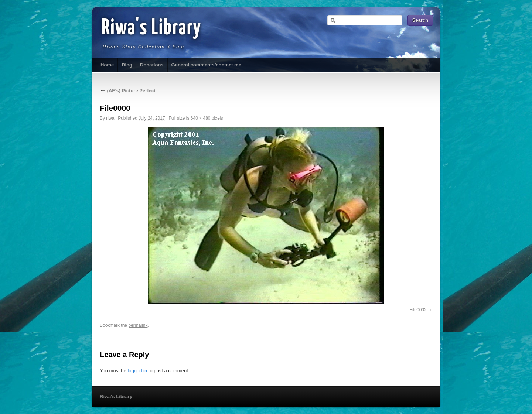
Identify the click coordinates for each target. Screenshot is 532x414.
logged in (137, 371)
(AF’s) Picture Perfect (128, 91)
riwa (110, 118)
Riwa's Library (151, 28)
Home (107, 65)
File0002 (418, 310)
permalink (138, 325)
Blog (127, 65)
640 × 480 (201, 118)
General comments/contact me (206, 65)
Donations (152, 65)
